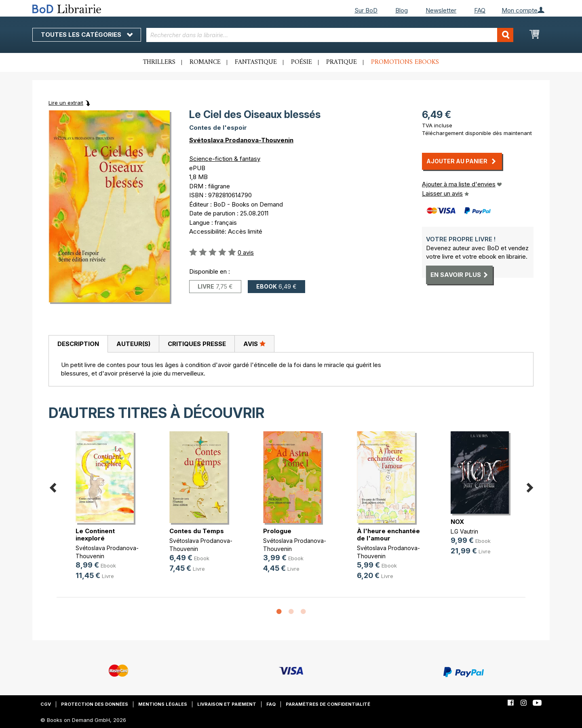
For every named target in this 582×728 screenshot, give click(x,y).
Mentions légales (163, 704)
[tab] (78, 344)
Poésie (302, 62)
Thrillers (159, 62)
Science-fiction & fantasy (225, 159)
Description (78, 344)
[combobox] (330, 35)
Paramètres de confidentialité (328, 704)
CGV (46, 704)
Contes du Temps (197, 531)
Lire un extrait (66, 103)
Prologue (277, 531)
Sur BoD (366, 10)
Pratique (342, 62)
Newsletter (441, 10)
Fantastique (256, 62)
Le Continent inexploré (95, 535)
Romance (205, 62)
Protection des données (95, 704)
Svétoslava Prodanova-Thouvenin (241, 140)
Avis (254, 344)
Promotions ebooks (405, 62)
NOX (457, 522)
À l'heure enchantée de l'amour (388, 535)
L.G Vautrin (464, 531)
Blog (402, 10)
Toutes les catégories (87, 35)
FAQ (480, 10)
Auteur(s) (133, 344)
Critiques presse (197, 344)
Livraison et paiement (227, 704)
